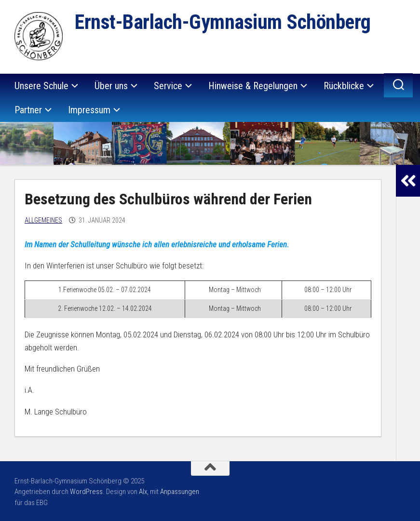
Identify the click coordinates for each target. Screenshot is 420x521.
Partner (28, 110)
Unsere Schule (41, 86)
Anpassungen (180, 492)
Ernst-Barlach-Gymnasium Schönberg (223, 22)
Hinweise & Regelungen (253, 86)
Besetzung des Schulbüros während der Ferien (168, 199)
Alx (143, 492)
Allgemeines (43, 220)
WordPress (86, 492)
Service (168, 86)
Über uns (111, 86)
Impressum (89, 110)
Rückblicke (344, 86)
